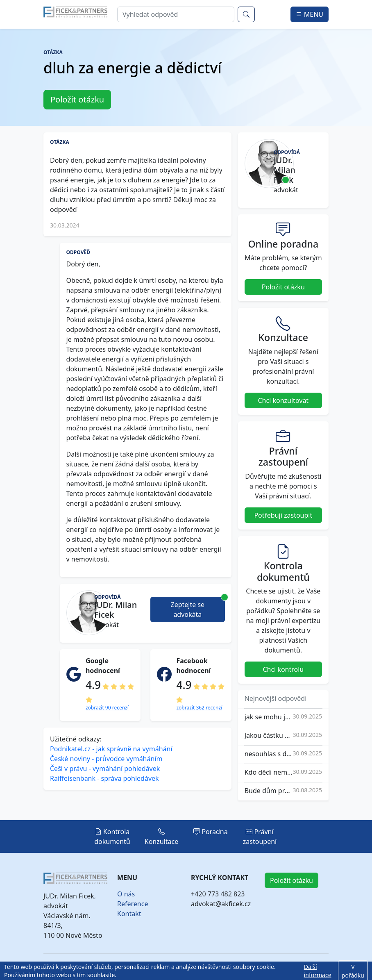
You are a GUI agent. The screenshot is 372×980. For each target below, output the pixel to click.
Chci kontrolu (283, 669)
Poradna (211, 832)
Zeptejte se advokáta (198, 608)
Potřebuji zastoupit (283, 515)
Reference (133, 904)
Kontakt (129, 914)
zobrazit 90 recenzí (107, 708)
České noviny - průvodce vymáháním (106, 759)
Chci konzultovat (284, 400)
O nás (126, 894)
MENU (310, 14)
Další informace (318, 971)
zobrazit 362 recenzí (199, 708)
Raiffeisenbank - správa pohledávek (104, 778)
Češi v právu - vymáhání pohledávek (105, 769)
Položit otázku (77, 99)
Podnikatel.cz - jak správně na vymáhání (111, 749)
